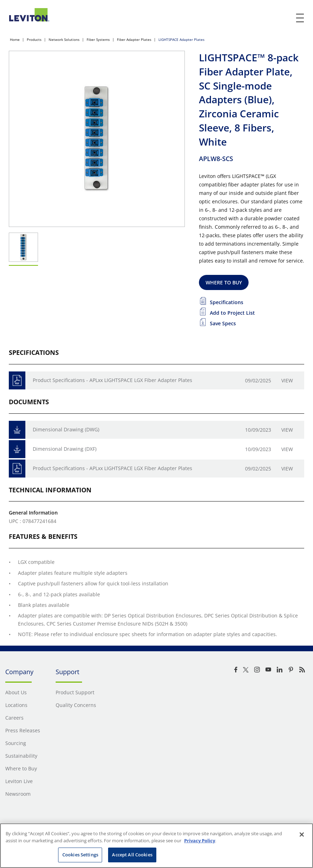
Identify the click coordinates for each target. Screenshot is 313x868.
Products (34, 39)
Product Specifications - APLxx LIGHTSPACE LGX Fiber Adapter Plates (112, 380)
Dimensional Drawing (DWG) (66, 429)
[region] (156, 846)
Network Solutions (64, 39)
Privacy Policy (200, 841)
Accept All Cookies (132, 855)
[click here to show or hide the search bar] (286, 18)
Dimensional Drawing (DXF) (65, 449)
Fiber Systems (98, 39)
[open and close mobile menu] (300, 18)
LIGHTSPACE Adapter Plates (181, 39)
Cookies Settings (80, 855)
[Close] (302, 835)
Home (15, 39)
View (287, 380)
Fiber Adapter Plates (134, 39)
